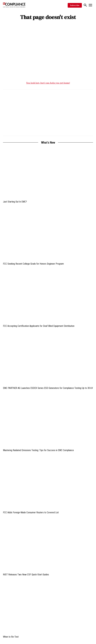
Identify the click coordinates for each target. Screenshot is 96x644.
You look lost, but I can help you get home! (48, 83)
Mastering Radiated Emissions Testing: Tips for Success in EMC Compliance (38, 450)
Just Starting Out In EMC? (15, 202)
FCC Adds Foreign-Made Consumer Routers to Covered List (31, 512)
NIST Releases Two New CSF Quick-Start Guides (26, 575)
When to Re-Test (11, 637)
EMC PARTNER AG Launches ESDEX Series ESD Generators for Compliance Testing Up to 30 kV (48, 388)
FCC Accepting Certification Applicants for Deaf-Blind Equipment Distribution (39, 326)
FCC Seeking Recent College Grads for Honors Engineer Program (33, 264)
